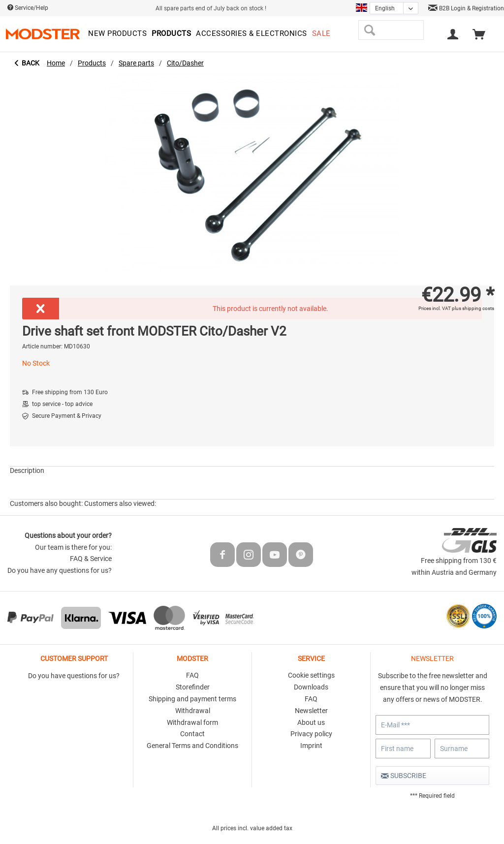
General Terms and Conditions (192, 746)
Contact (192, 734)
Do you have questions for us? (74, 676)
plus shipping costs (473, 308)
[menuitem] (117, 34)
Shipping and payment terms (192, 699)
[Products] (171, 34)
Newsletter (311, 711)
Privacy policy (311, 734)
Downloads (311, 687)
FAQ (192, 675)
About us (311, 722)
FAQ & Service (91, 559)
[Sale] (321, 34)
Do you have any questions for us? (60, 570)
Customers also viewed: (120, 503)
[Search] (369, 30)
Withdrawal (193, 711)
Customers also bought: (46, 503)
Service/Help (28, 8)
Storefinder (193, 687)
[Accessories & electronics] (252, 34)
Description (27, 470)
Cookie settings (311, 675)
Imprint (311, 746)
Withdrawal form (192, 722)
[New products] (117, 34)
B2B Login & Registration (466, 8)
